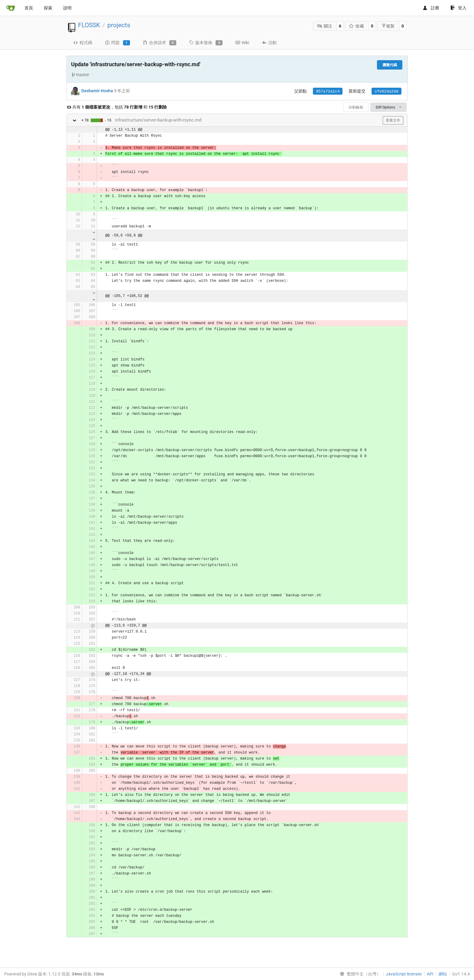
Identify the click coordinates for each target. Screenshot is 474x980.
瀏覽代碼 (390, 65)
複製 (388, 26)
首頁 (29, 8)
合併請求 (159, 43)
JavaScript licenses (404, 974)
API (430, 974)
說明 (67, 8)
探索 (48, 8)
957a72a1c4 (328, 91)
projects (119, 25)
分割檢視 (356, 107)
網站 (443, 974)
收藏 (357, 26)
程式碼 (83, 43)
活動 (269, 43)
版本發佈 (206, 43)
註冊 (431, 8)
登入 (458, 8)
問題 (117, 43)
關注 (325, 26)
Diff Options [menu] (388, 107)
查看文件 (393, 120)
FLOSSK (89, 25)
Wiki (242, 43)
